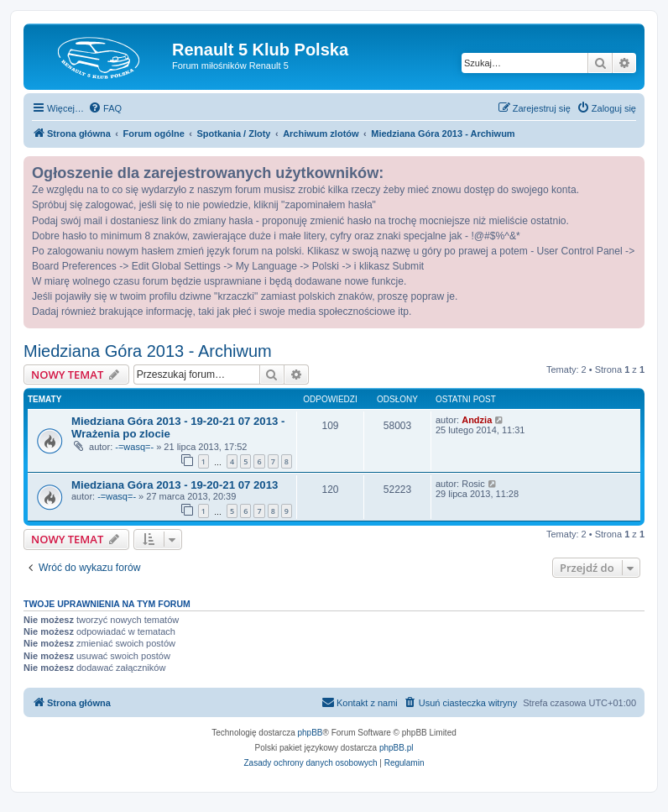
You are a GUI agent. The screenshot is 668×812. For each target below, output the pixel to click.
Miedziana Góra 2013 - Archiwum (148, 351)
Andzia (477, 420)
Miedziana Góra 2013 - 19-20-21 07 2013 (175, 485)
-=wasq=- (134, 447)
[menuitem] (105, 108)
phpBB (311, 733)
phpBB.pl (397, 748)
